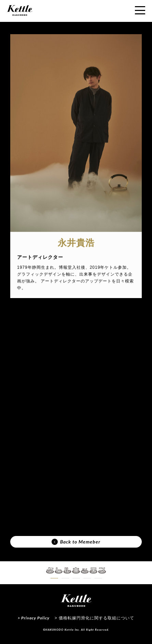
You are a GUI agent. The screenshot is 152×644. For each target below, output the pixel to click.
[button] (54, 578)
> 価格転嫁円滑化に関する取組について (94, 618)
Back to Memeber (76, 542)
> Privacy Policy (34, 618)
